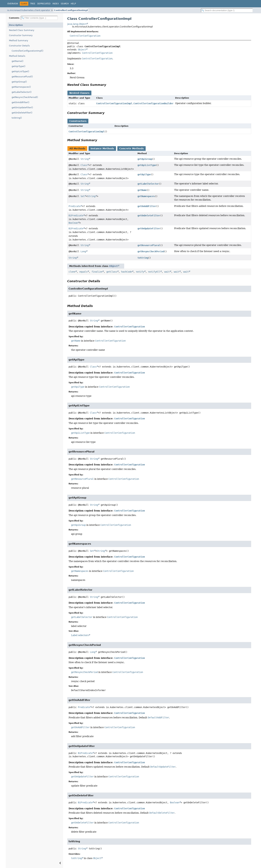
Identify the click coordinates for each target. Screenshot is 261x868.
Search (65, 4)
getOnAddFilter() (20, 102)
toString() (17, 118)
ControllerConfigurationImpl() (27, 51)
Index (56, 4)
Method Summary (19, 40)
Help (73, 4)
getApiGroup (145, 159)
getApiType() (18, 66)
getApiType (144, 174)
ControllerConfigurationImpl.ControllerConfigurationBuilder (135, 103)
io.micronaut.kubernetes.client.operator (29, 10)
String (85, 159)
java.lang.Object (77, 24)
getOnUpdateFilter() (22, 108)
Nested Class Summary (22, 30)
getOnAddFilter (147, 206)
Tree (33, 4)
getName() (17, 61)
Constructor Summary (21, 35)
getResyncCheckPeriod (151, 251)
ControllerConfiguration (85, 36)
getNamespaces (146, 196)
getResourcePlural (149, 245)
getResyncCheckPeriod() (25, 97)
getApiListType (147, 165)
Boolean (73, 223)
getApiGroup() (19, 82)
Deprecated (44, 4)
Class (84, 165)
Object (82, 50)
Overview (13, 4)
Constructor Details (19, 46)
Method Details (17, 56)
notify (140, 272)
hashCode (127, 272)
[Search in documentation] (227, 10)
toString (143, 258)
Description (16, 25)
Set (83, 196)
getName (142, 190)
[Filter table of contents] (39, 18)
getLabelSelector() (22, 92)
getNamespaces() (21, 87)
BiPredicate (76, 216)
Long (83, 251)
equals (83, 272)
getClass (112, 272)
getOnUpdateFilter (149, 228)
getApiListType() (20, 71)
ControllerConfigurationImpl (71, 10)
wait (167, 272)
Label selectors (80, 635)
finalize (97, 272)
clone (72, 272)
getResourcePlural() (22, 77)
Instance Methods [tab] (102, 148)
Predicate (75, 206)
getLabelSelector (148, 184)
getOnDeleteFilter (149, 216)
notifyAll (154, 272)
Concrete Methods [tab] (131, 148)
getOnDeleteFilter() (22, 113)
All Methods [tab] (77, 148)
